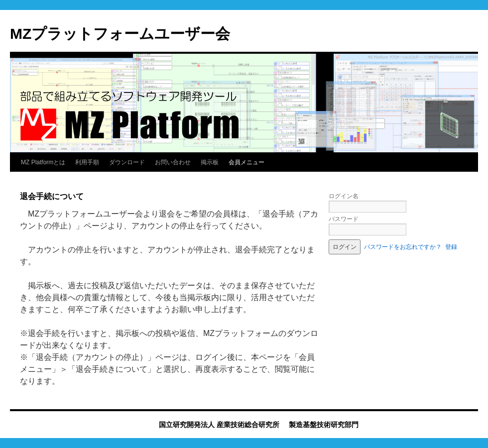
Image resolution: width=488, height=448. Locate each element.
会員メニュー (246, 162)
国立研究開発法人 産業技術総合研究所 (219, 425)
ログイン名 (344, 196)
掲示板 (210, 162)
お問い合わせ (173, 162)
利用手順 (87, 162)
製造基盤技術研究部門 (324, 425)
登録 (451, 247)
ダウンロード (127, 162)
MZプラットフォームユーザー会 (120, 34)
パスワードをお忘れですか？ (403, 247)
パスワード (344, 219)
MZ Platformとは (43, 162)
